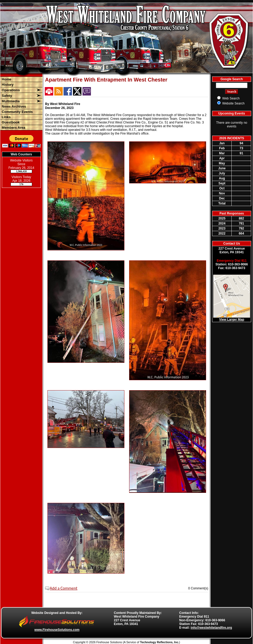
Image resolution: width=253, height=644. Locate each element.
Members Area (13, 128)
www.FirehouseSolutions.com (57, 630)
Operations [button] (10, 90)
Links (6, 117)
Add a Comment (64, 588)
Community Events (17, 112)
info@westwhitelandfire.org (211, 628)
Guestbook (10, 122)
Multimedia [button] (10, 101)
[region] (21, 103)
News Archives (13, 106)
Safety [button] (6, 96)
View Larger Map (232, 319)
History (7, 85)
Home (6, 79)
